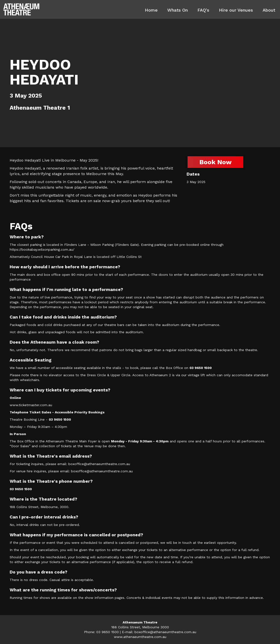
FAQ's (203, 10)
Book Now (215, 162)
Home (151, 10)
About (269, 10)
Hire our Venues (236, 10)
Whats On (178, 10)
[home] (21, 9)
